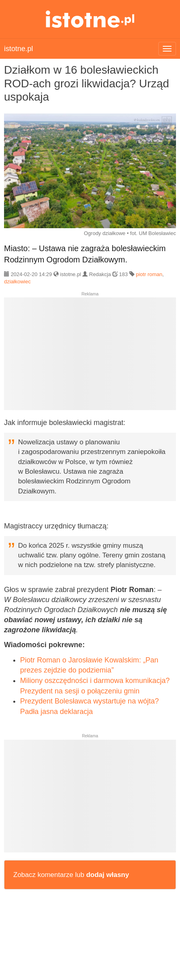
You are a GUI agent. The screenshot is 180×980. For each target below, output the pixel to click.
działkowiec (17, 282)
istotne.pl (90, 19)
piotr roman (149, 274)
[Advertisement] (90, 357)
